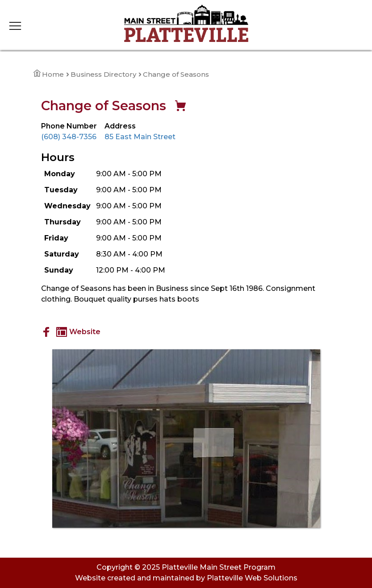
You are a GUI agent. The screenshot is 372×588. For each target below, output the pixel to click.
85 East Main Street (140, 137)
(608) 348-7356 (69, 137)
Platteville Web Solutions (252, 578)
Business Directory (103, 74)
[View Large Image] (186, 439)
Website (78, 332)
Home (49, 74)
